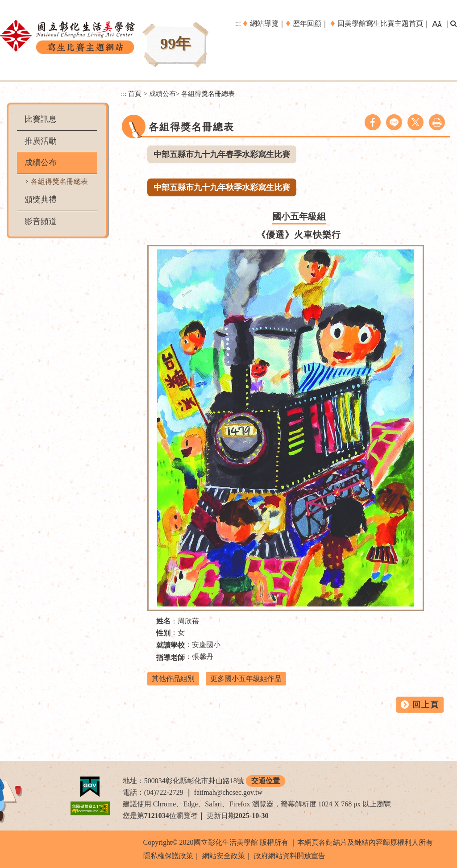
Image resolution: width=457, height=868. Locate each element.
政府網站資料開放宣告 (290, 856)
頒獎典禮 (41, 199)
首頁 (135, 93)
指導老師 (170, 658)
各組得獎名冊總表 (59, 181)
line (394, 122)
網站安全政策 (224, 856)
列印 (437, 122)
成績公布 (41, 162)
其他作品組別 (173, 679)
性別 (163, 633)
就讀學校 (170, 645)
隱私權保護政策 (168, 856)
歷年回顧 (307, 23)
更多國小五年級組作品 (246, 679)
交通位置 (266, 781)
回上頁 (426, 705)
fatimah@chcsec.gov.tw (228, 792)
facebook (373, 122)
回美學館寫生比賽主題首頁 (380, 23)
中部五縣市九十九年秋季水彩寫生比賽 (222, 187)
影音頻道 (41, 221)
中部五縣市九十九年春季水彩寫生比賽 (222, 154)
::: (238, 23)
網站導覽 (264, 23)
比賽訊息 (41, 119)
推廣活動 (41, 141)
